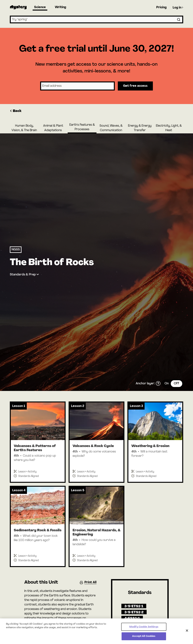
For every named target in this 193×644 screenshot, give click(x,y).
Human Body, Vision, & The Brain (24, 128)
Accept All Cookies (144, 639)
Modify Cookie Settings (144, 629)
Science (40, 7)
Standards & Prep (23, 275)
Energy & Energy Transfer (140, 128)
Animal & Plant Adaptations (53, 128)
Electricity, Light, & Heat (169, 128)
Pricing (161, 8)
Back (16, 111)
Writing (61, 7)
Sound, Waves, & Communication (111, 128)
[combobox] (96, 19)
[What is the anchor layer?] (158, 384)
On (167, 384)
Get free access (135, 86)
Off (177, 384)
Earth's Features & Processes (82, 127)
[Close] (187, 633)
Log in (178, 8)
